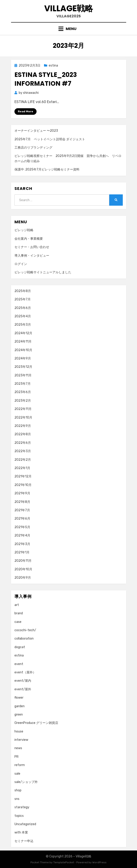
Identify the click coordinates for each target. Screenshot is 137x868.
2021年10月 (23, 485)
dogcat (20, 647)
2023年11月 (23, 375)
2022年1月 (22, 468)
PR (16, 757)
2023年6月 (23, 392)
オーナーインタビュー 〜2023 (36, 131)
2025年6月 (23, 308)
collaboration (24, 639)
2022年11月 (23, 409)
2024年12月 (23, 333)
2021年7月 (22, 510)
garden (20, 706)
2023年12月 (23, 367)
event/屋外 (23, 689)
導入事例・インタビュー (32, 256)
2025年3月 (23, 325)
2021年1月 (22, 552)
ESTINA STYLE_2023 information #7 (46, 79)
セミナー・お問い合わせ (32, 247)
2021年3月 (22, 544)
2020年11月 (23, 561)
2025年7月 (23, 299)
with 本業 (21, 832)
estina (53, 66)
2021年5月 (22, 527)
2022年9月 (23, 426)
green (19, 715)
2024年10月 (23, 350)
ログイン (21, 264)
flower (19, 698)
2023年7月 (23, 384)
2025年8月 (23, 291)
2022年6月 (23, 443)
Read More (26, 111)
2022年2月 (23, 460)
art (17, 605)
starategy (22, 807)
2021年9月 (22, 493)
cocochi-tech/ (25, 630)
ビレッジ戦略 (24, 230)
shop (18, 790)
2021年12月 (23, 476)
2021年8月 (22, 502)
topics (19, 816)
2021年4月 (22, 535)
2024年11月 (23, 342)
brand (19, 613)
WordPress (99, 862)
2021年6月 (22, 519)
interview (21, 740)
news (18, 748)
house (19, 731)
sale (17, 774)
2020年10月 (23, 569)
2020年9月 (23, 578)
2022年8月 (23, 434)
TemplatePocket (64, 862)
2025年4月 (23, 316)
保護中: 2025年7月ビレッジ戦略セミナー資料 (47, 169)
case (18, 622)
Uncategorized (25, 824)
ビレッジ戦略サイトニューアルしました (43, 272)
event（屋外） (25, 672)
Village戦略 (69, 8)
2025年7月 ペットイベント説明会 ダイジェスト (50, 139)
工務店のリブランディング (33, 148)
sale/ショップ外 (26, 782)
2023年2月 (23, 401)
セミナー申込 (24, 841)
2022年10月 (23, 418)
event (19, 664)
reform (20, 765)
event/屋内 (23, 681)
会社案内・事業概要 (29, 239)
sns (17, 799)
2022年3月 (23, 451)
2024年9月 (23, 358)
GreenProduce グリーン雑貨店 (36, 723)
